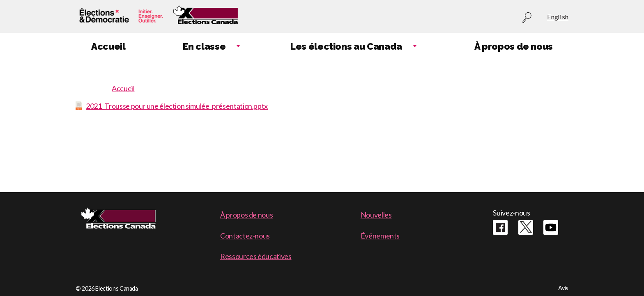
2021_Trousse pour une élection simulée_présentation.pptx (177, 106)
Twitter (526, 227)
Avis (563, 288)
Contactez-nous (245, 236)
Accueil (123, 88)
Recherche (527, 18)
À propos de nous (246, 215)
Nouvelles (376, 215)
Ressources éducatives (256, 256)
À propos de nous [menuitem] (514, 46)
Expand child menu (238, 47)
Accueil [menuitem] (108, 46)
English (558, 17)
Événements (380, 236)
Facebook (500, 227)
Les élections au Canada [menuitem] (346, 46)
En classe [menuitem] (204, 46)
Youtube (551, 227)
